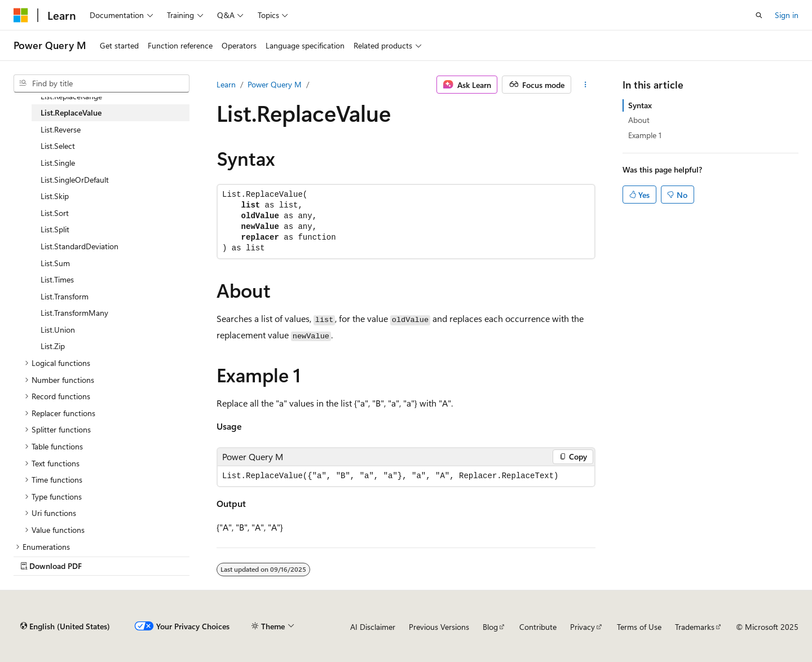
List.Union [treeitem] (58, 330)
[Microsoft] (21, 15)
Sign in (787, 15)
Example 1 (645, 135)
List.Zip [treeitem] (53, 346)
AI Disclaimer (373, 627)
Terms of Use (639, 627)
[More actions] (586, 85)
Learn (226, 84)
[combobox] (101, 83)
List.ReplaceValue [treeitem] (71, 112)
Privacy (582, 627)
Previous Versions (439, 627)
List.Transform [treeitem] (65, 296)
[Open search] (759, 15)
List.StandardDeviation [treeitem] (80, 246)
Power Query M (275, 84)
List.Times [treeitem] (57, 279)
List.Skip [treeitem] (55, 196)
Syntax (640, 105)
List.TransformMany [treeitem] (74, 313)
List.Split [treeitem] (55, 229)
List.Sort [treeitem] (55, 213)
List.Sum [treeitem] (55, 263)
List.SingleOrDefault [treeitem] (75, 180)
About (639, 120)
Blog (490, 627)
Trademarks (695, 627)
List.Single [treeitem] (58, 163)
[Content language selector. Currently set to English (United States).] (65, 626)
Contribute (538, 627)
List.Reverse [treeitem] (61, 129)
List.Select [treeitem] (58, 146)
